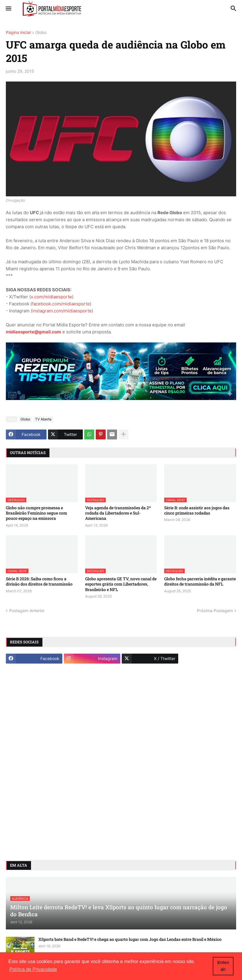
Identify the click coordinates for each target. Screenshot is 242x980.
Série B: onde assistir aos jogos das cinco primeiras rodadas (197, 510)
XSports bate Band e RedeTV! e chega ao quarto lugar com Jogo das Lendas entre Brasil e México (130, 939)
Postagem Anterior (27, 611)
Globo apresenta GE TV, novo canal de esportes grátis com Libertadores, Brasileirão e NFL (121, 584)
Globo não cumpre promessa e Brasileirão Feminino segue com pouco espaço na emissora (36, 513)
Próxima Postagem (215, 611)
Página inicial (18, 33)
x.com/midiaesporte (51, 297)
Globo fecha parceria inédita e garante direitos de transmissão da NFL (200, 581)
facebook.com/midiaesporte (61, 304)
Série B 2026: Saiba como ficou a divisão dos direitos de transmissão (39, 581)
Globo (41, 33)
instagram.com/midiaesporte (62, 311)
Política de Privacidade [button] (33, 969)
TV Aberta (43, 419)
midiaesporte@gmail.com (34, 332)
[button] (8, 9)
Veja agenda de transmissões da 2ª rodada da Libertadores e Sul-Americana (118, 513)
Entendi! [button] (223, 966)
